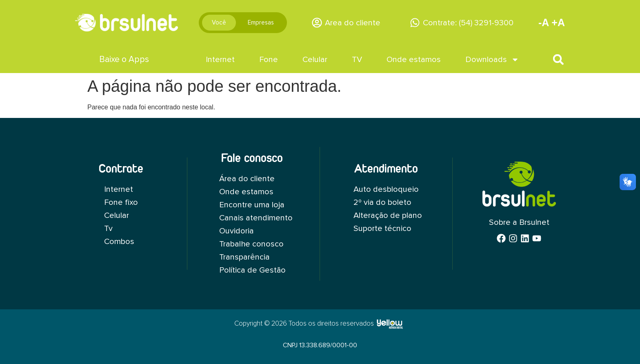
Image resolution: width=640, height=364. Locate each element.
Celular (315, 60)
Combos (119, 242)
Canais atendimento (256, 218)
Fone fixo (121, 202)
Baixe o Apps (124, 59)
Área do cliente (247, 179)
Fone (269, 60)
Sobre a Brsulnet (519, 222)
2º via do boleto (382, 202)
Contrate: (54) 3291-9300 (468, 23)
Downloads (492, 60)
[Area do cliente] (317, 23)
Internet (220, 60)
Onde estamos (414, 60)
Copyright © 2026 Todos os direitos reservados (304, 324)
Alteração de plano (388, 215)
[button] (558, 59)
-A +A (552, 22)
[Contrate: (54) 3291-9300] (415, 23)
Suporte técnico (382, 229)
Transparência (244, 257)
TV (357, 60)
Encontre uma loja (252, 205)
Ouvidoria (237, 231)
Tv (108, 229)
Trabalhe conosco (252, 244)
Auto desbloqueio (386, 189)
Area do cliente (353, 23)
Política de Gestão (253, 270)
